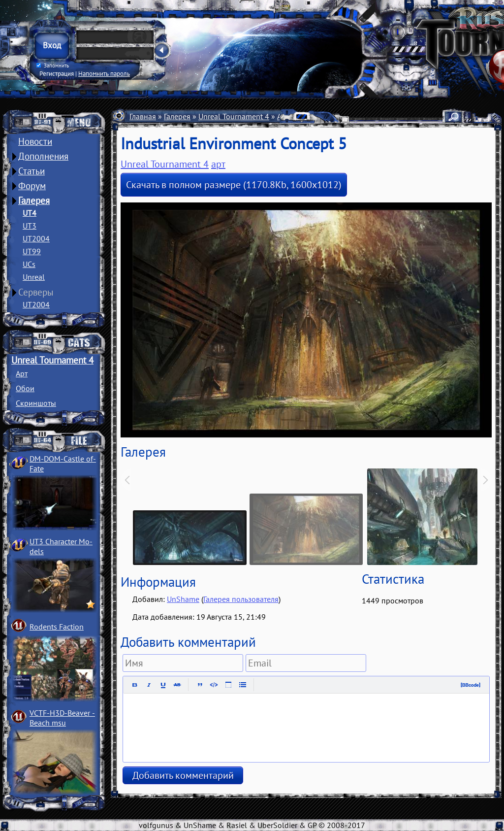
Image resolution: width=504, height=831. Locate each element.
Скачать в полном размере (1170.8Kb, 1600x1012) (234, 185)
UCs (29, 264)
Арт (22, 373)
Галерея (34, 200)
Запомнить (53, 66)
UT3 (30, 226)
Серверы (36, 292)
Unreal (34, 277)
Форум (32, 186)
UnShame (183, 599)
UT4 (30, 213)
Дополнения (43, 156)
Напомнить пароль (104, 73)
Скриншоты (36, 403)
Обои (25, 388)
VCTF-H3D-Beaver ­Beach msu (62, 718)
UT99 (32, 251)
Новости (35, 141)
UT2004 (36, 238)
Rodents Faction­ (57, 627)
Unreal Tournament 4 (52, 360)
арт (218, 164)
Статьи (31, 171)
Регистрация (57, 73)
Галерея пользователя (241, 599)
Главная (143, 116)
